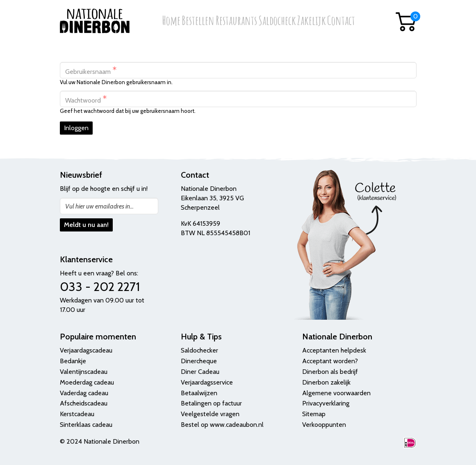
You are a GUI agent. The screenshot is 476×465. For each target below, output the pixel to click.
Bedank (71, 361)
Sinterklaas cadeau (86, 425)
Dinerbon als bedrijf (330, 372)
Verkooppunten (324, 425)
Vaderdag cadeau (84, 393)
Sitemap (314, 414)
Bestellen (198, 21)
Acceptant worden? (330, 361)
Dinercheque (199, 361)
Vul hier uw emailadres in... (99, 206)
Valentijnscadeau (84, 372)
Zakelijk (312, 21)
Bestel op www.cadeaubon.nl (222, 425)
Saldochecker (199, 350)
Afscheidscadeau (84, 403)
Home (171, 21)
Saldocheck (277, 21)
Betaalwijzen (199, 393)
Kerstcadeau (77, 414)
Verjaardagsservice (207, 382)
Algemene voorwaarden (336, 393)
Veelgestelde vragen (210, 414)
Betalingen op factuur (211, 403)
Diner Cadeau (200, 372)
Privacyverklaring (326, 403)
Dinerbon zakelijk (326, 382)
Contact (341, 21)
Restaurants (236, 21)
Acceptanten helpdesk (334, 350)
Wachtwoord (86, 99)
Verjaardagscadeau (86, 350)
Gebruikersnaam (91, 70)
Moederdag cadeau (87, 382)
